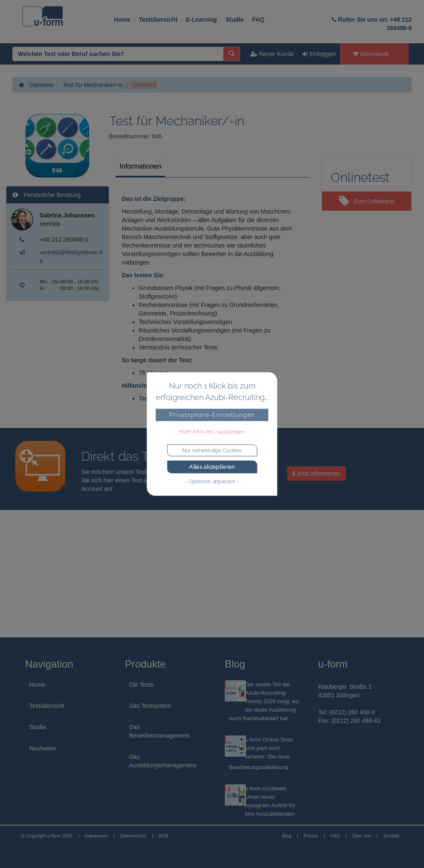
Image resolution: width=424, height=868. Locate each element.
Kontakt (391, 836)
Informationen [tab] (141, 166)
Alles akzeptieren (212, 467)
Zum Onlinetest (366, 201)
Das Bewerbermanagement (159, 731)
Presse (311, 836)
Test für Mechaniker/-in (93, 85)
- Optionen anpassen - (212, 481)
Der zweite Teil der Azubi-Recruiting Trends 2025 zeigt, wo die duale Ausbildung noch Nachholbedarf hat (264, 701)
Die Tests (141, 685)
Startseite (36, 85)
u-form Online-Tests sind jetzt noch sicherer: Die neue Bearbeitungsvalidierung (261, 753)
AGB (163, 836)
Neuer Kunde (272, 54)
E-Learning (202, 20)
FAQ (258, 20)
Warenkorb (371, 54)
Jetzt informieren (317, 473)
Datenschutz (133, 836)
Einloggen (319, 54)
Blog (287, 836)
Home (122, 20)
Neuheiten (43, 748)
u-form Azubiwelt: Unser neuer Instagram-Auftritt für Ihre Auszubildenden (270, 801)
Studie (235, 20)
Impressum (96, 836)
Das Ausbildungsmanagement (163, 761)
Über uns (362, 836)
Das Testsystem (150, 706)
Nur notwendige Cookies (212, 451)
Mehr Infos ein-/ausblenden (212, 432)
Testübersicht (158, 20)
